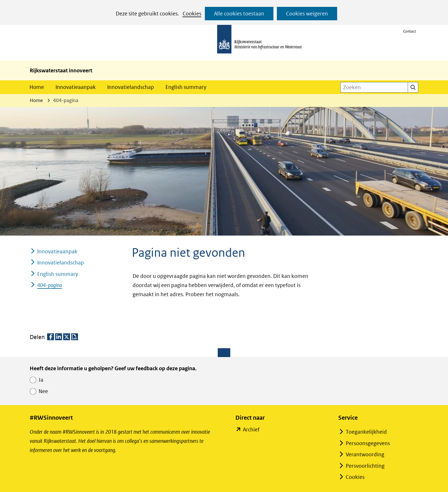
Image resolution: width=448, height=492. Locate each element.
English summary (186, 87)
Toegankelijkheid (366, 432)
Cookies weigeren (307, 14)
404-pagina (50, 285)
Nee (43, 391)
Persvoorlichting (365, 466)
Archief (251, 430)
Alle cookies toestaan (239, 14)
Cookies (192, 14)
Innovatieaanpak (76, 87)
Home (37, 87)
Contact (410, 31)
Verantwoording (365, 454)
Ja (41, 380)
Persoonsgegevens (368, 443)
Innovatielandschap (131, 87)
